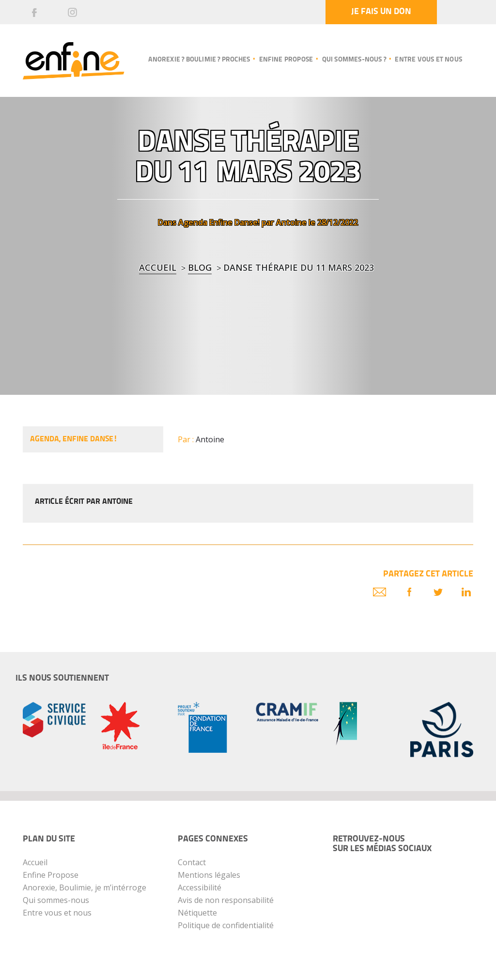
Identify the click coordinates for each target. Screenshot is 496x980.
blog (200, 267)
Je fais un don (381, 12)
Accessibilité (200, 887)
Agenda (193, 222)
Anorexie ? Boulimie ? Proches (199, 60)
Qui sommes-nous (56, 900)
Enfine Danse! (234, 222)
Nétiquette (197, 913)
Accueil (158, 267)
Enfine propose (286, 60)
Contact (192, 862)
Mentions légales (209, 875)
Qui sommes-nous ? (354, 60)
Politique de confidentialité (226, 925)
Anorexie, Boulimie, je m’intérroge (85, 887)
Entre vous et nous (428, 60)
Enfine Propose (51, 875)
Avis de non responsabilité (226, 900)
